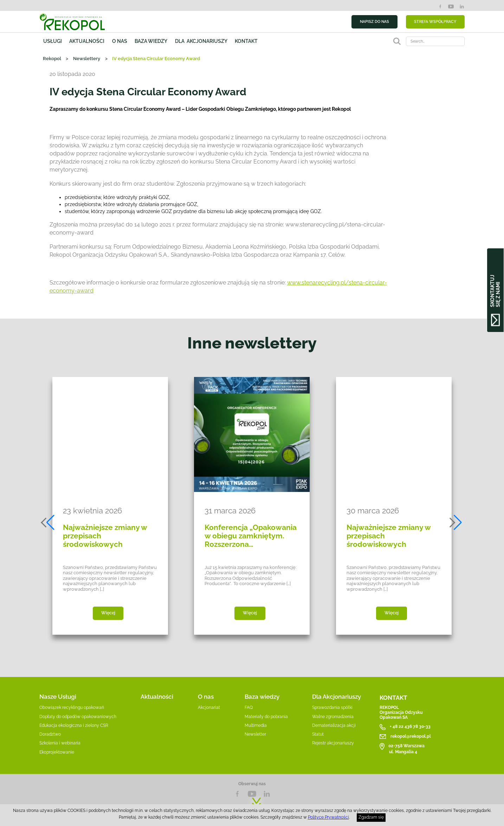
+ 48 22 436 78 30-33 (410, 727)
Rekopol (52, 59)
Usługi (53, 41)
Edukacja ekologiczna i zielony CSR (74, 725)
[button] (48, 523)
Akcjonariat (209, 707)
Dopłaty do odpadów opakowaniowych (78, 717)
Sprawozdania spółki (332, 707)
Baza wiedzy (151, 41)
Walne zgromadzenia (333, 717)
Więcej (108, 613)
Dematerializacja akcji (334, 725)
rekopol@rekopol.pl (411, 736)
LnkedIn (267, 794)
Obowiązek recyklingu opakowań (72, 707)
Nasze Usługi (58, 697)
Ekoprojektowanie (57, 752)
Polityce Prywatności (328, 817)
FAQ (249, 707)
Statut (318, 734)
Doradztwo (50, 734)
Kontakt (246, 41)
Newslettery (87, 59)
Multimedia (256, 725)
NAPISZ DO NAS (374, 21)
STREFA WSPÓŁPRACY (435, 21)
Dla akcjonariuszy (201, 41)
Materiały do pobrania (266, 717)
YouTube (451, 7)
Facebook (440, 7)
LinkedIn (462, 7)
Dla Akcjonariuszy (337, 697)
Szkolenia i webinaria (60, 743)
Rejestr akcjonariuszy (333, 743)
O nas (120, 41)
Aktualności (87, 41)
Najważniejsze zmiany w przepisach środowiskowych (105, 536)
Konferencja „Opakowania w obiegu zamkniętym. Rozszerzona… (251, 536)
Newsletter (255, 734)
